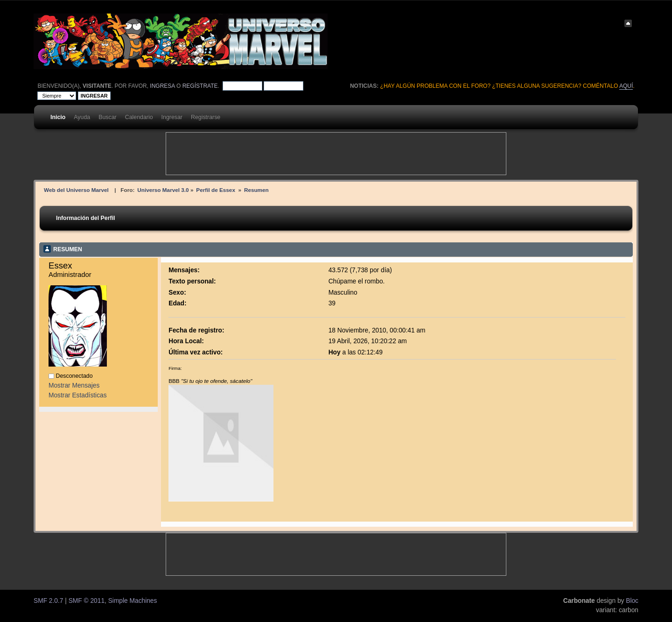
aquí (626, 86)
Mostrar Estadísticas (78, 395)
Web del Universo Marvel (76, 190)
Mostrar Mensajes (74, 385)
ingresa (162, 86)
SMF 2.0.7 (48, 601)
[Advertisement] (336, 154)
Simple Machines (133, 601)
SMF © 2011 (87, 601)
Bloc (632, 601)
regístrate (200, 86)
